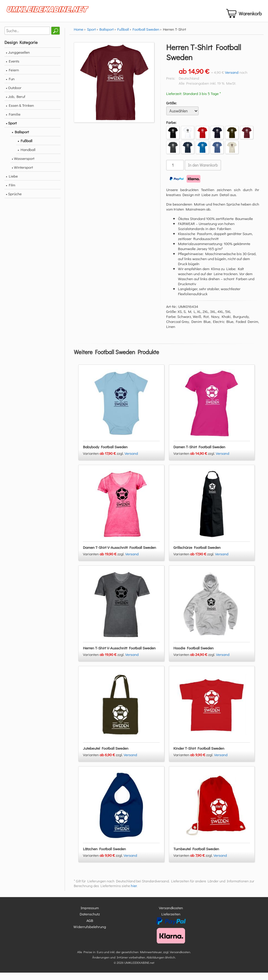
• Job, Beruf (15, 104)
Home (79, 36)
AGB (90, 928)
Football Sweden (146, 36)
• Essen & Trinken (20, 113)
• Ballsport (20, 139)
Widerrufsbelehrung (90, 934)
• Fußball (25, 148)
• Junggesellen (18, 59)
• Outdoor (14, 95)
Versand (232, 79)
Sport (91, 36)
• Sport (11, 130)
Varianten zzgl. (104, 461)
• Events (13, 68)
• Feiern (12, 77)
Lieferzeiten (171, 921)
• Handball (27, 157)
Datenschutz (90, 921)
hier (134, 893)
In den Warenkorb (203, 173)
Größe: (171, 110)
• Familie (13, 121)
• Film (11, 192)
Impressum (90, 915)
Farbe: (171, 130)
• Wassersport (23, 166)
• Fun (10, 86)
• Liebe (12, 183)
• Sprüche (14, 201)
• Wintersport (22, 174)
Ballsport (107, 36)
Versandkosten (171, 915)
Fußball (123, 36)
